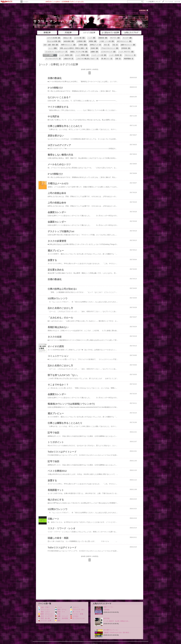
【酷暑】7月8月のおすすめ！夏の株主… (117, 633)
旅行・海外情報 (61, 618)
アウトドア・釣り (77, 610)
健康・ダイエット (45, 614)
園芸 (58, 621)
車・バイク (75, 612)
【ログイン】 (144, 13)
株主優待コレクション (111, 630)
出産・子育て (44, 607)
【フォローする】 (133, 13)
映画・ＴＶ (60, 612)
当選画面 (106, 610)
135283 (143, 10)
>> (153, 2)
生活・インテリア (45, 616)
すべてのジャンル (77, 618)
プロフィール (48, 13)
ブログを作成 (169, 2)
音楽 (58, 614)
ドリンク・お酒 (45, 621)
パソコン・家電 (77, 614)
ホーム (35, 13)
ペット (58, 607)
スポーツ (74, 607)
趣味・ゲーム (61, 610)
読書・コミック (61, 616)
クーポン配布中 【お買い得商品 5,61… (117, 621)
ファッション (44, 610)
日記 (41, 13)
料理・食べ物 (44, 618)
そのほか (26, 2)
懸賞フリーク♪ (108, 607)
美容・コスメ (44, 612)
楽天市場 (177, 2)
